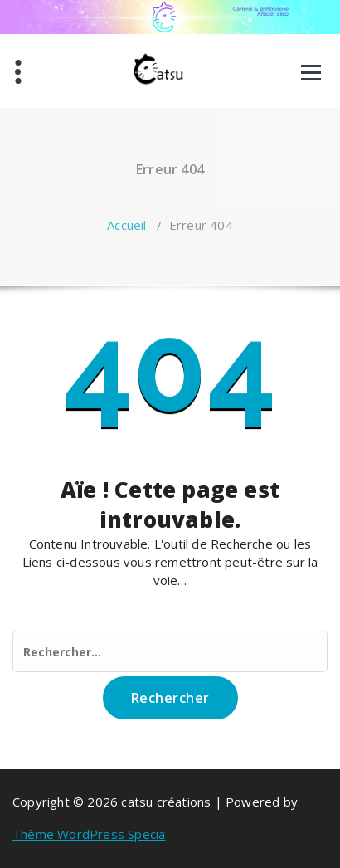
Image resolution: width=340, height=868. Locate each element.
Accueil (126, 225)
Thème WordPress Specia (89, 834)
